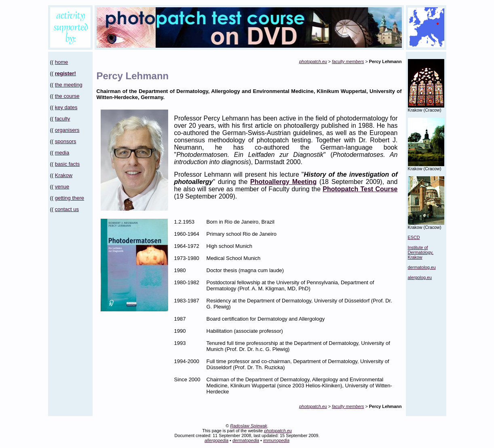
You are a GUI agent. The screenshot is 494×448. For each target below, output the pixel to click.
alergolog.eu (420, 277)
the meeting (69, 85)
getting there (70, 198)
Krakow (64, 175)
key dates (66, 107)
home (62, 62)
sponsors (66, 141)
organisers (67, 130)
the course (67, 96)
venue (62, 187)
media (62, 153)
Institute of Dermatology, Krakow (421, 252)
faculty (63, 119)
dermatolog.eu (422, 267)
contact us (67, 209)
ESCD (414, 237)
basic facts (67, 164)
